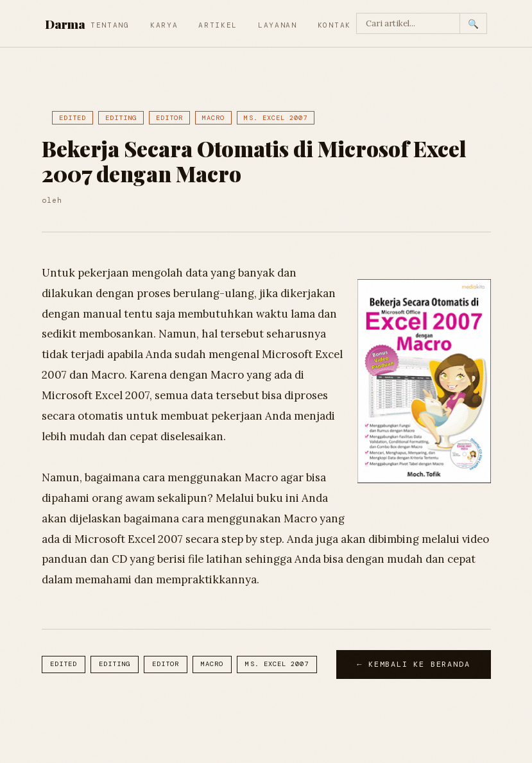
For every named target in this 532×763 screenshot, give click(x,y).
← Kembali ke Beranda (413, 664)
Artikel (218, 25)
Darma (65, 24)
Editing (121, 118)
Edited (73, 118)
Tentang (110, 25)
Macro (213, 118)
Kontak (334, 25)
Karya (164, 25)
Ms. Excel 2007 (276, 118)
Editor (169, 118)
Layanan (278, 25)
